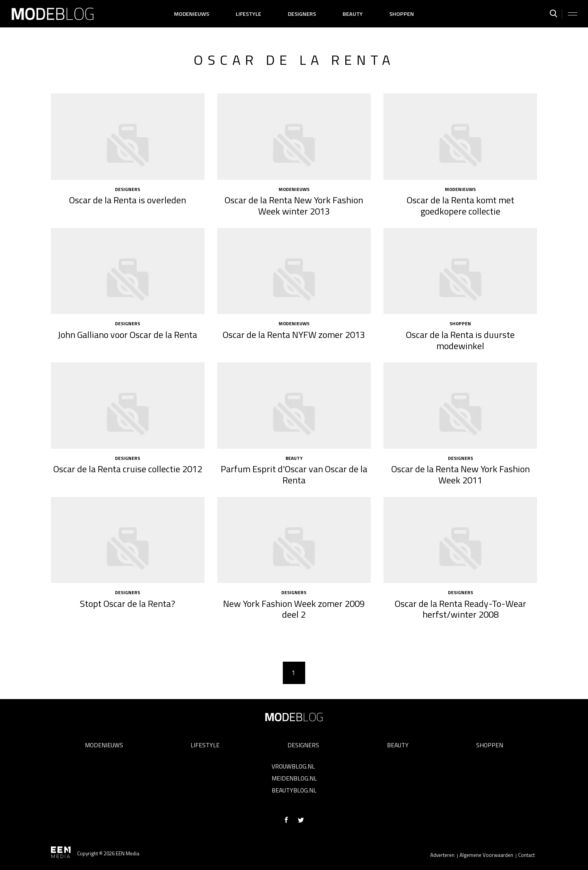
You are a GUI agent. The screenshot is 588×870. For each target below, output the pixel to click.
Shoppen (402, 14)
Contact (526, 855)
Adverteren (442, 855)
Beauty (353, 14)
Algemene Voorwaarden (486, 855)
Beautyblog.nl (294, 790)
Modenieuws (192, 14)
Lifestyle (248, 14)
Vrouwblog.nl (293, 766)
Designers (302, 14)
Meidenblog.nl (294, 778)
